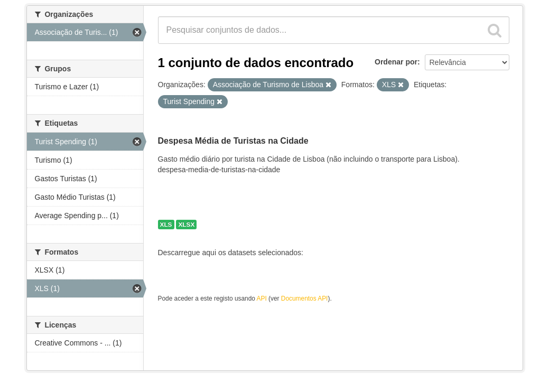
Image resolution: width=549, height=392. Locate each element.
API (262, 298)
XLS (166, 225)
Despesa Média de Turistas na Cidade (233, 141)
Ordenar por (396, 62)
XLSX (186, 225)
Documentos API (305, 298)
